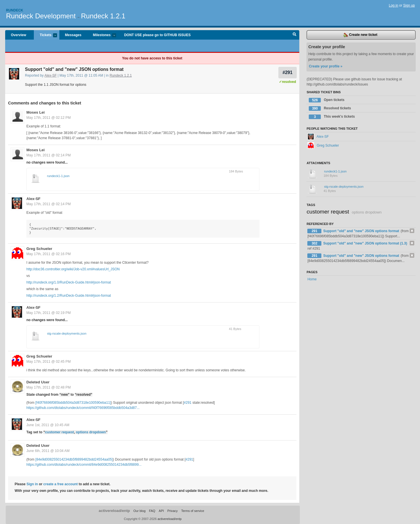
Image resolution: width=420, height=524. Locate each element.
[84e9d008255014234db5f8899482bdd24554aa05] (74, 459)
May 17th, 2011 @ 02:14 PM (49, 155)
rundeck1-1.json (58, 176)
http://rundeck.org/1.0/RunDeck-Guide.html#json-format (69, 282)
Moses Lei (36, 112)
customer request (59, 432)
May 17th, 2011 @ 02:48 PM (49, 387)
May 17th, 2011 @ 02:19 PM (49, 313)
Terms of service (193, 511)
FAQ (152, 511)
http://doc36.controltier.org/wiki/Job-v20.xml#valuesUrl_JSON (73, 269)
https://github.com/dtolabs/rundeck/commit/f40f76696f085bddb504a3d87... (83, 408)
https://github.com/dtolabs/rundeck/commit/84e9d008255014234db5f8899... (84, 465)
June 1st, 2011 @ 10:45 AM (48, 425)
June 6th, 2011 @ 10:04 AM (48, 451)
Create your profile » (326, 66)
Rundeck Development (41, 16)
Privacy (173, 511)
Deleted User (38, 382)
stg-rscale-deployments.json (67, 333)
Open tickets (327, 100)
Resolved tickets (330, 108)
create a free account (60, 484)
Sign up (409, 5)
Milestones (102, 35)
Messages (73, 35)
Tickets (45, 35)
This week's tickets (332, 117)
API (161, 511)
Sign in (32, 484)
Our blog (139, 511)
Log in (393, 5)
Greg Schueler (39, 249)
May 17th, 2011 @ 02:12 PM (49, 118)
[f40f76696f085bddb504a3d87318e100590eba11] (73, 403)
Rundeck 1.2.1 (103, 16)
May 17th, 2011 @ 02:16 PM (49, 254)
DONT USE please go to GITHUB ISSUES (157, 35)
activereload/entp (114, 511)
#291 (287, 72)
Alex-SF (51, 75)
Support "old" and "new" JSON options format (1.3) (365, 243)
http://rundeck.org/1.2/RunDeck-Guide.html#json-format (69, 296)
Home (312, 279)
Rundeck (15, 10)
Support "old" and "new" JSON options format (362, 231)
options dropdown (91, 432)
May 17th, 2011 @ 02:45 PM (49, 362)
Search (295, 35)
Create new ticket (360, 35)
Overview (18, 35)
